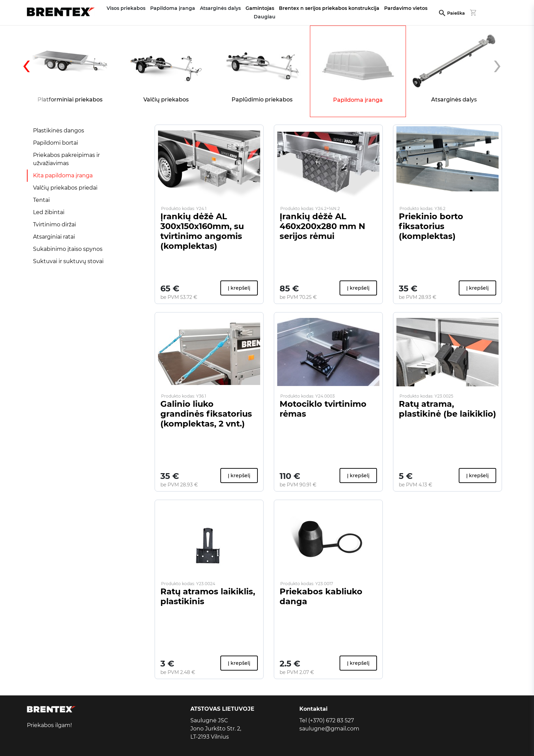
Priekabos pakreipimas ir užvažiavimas (66, 159)
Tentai (41, 200)
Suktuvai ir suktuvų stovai (68, 261)
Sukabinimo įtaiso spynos (68, 249)
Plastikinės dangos (59, 131)
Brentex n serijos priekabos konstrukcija (329, 8)
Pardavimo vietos (406, 8)
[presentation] (39, 69)
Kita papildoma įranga (63, 175)
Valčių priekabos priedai (65, 188)
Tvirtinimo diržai (54, 224)
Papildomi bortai (56, 143)
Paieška (456, 13)
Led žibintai (49, 212)
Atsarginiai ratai (54, 237)
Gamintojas (260, 8)
